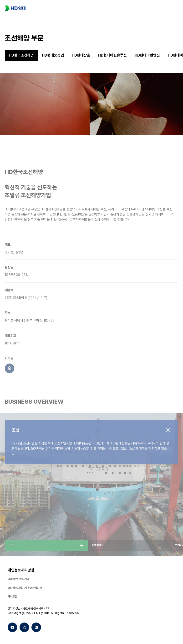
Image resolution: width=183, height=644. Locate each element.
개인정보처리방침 (21, 570)
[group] (21, 57)
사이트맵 (12, 596)
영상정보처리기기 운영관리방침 (25, 588)
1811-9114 (12, 350)
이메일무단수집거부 (18, 579)
